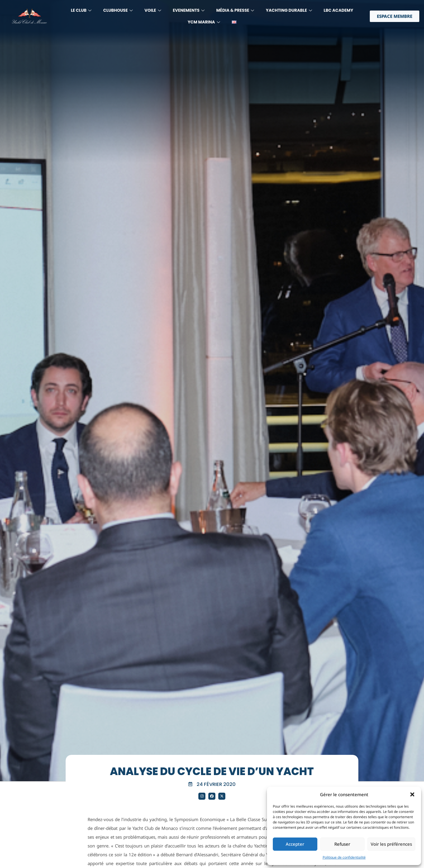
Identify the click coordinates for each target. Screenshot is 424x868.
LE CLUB (81, 10)
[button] (412, 794)
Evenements (189, 10)
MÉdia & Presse (235, 10)
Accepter (295, 844)
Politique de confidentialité (344, 857)
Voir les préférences (391, 844)
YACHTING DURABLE (289, 10)
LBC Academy (339, 10)
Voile (153, 10)
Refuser (342, 844)
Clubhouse (118, 10)
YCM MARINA (204, 22)
